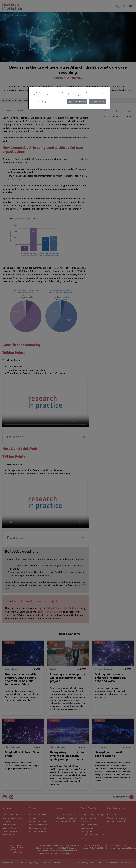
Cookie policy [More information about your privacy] (78, 95)
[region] (69, 98)
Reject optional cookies (77, 102)
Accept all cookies (97, 102)
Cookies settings (40, 102)
